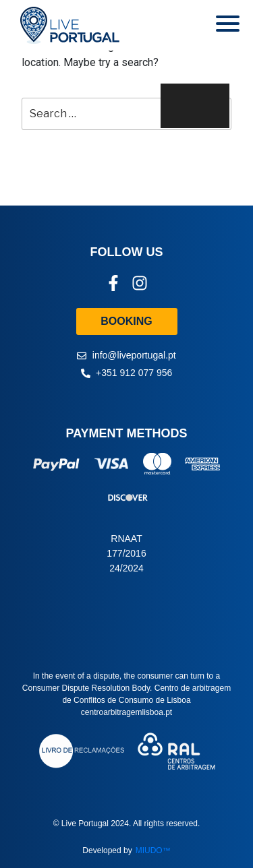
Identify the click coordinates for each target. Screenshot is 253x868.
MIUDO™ (153, 850)
